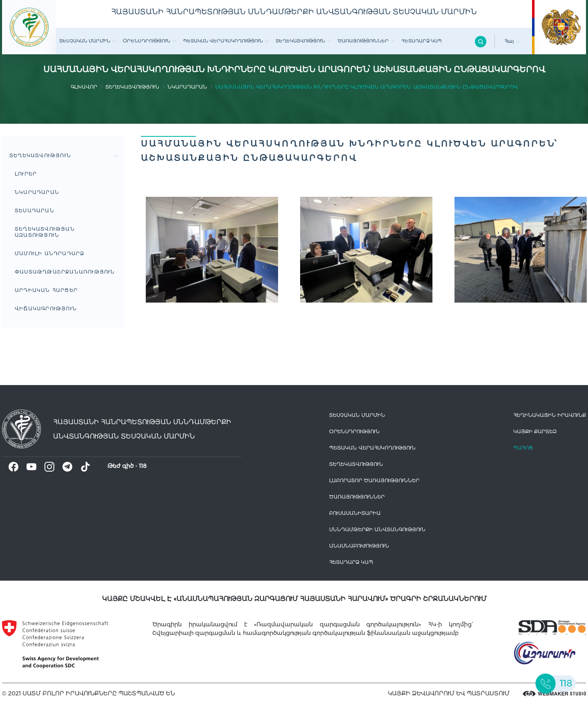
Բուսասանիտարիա (355, 513)
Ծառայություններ (366, 41)
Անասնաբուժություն (359, 546)
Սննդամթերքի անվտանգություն (377, 529)
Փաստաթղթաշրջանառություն (65, 272)
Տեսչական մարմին (88, 41)
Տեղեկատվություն (303, 41)
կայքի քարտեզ (535, 431)
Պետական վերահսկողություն (226, 41)
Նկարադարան (187, 87)
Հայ (512, 41)
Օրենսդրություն (150, 41)
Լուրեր (26, 174)
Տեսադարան (35, 210)
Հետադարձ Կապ (422, 41)
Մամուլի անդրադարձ (49, 253)
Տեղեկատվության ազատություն (45, 232)
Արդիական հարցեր (46, 290)
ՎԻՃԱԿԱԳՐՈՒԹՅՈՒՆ (46, 308)
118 (143, 466)
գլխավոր (84, 87)
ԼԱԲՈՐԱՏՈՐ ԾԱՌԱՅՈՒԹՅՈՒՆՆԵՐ (374, 480)
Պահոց (523, 448)
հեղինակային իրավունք (550, 415)
